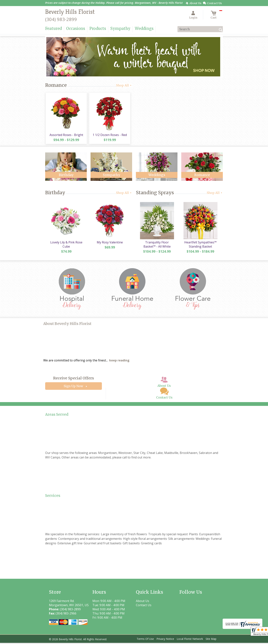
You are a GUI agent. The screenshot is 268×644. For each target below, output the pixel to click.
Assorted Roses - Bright (66, 135)
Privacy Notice (165, 640)
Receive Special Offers (74, 379)
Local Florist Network (190, 640)
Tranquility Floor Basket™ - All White (157, 245)
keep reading (119, 362)
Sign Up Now (73, 387)
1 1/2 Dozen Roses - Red (110, 135)
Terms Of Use (145, 640)
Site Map (211, 640)
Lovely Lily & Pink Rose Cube (66, 245)
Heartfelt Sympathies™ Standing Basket (200, 245)
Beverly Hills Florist (70, 12)
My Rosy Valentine (109, 243)
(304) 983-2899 (61, 19)
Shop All (124, 85)
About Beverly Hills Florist (67, 325)
